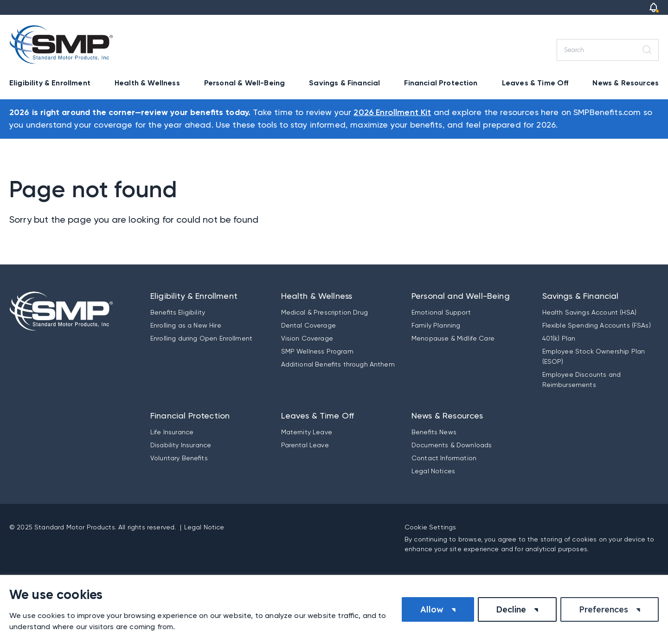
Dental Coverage (308, 325)
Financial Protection (441, 83)
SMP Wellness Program (317, 351)
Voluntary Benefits (179, 458)
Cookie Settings (430, 527)
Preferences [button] (604, 609)
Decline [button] (511, 609)
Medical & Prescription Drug (324, 312)
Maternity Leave (307, 432)
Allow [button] (432, 609)
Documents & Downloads (452, 445)
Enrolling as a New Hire (186, 325)
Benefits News (434, 432)
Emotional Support (441, 312)
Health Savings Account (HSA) (589, 312)
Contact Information (444, 458)
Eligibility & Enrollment (50, 83)
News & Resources (626, 83)
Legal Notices (433, 471)
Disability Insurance (181, 445)
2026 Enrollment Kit (392, 113)
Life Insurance (172, 432)
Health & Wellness (147, 83)
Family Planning (436, 325)
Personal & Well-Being (244, 83)
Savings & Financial (344, 83)
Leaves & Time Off (535, 83)
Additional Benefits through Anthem (338, 364)
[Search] (608, 50)
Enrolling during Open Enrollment (201, 338)
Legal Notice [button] (204, 527)
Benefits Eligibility (178, 312)
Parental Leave (305, 445)
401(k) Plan (559, 338)
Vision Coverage (307, 338)
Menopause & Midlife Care (453, 338)
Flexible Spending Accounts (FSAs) (597, 325)
